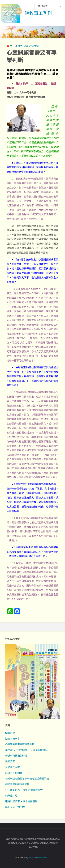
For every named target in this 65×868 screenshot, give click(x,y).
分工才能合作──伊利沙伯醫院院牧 (24, 790)
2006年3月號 (31, 46)
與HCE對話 (16, 46)
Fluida (31, 857)
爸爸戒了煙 (11, 796)
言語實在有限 (12, 767)
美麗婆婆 (10, 761)
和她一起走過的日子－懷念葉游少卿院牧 (27, 779)
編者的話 (10, 733)
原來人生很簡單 (14, 773)
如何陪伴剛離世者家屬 (17, 784)
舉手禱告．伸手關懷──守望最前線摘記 (26, 750)
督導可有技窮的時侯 (16, 756)
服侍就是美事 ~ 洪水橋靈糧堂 (21, 801)
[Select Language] (48, 6)
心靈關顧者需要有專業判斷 (20, 744)
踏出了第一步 (12, 739)
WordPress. (43, 857)
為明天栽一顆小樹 (15, 807)
